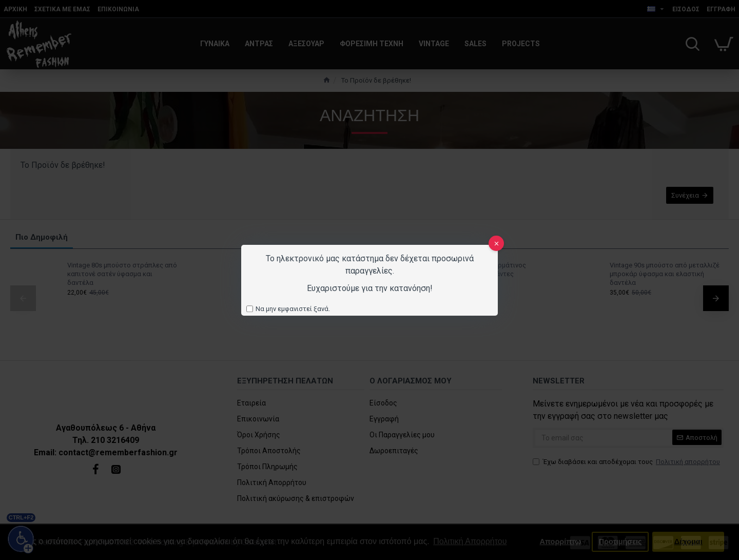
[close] (496, 243)
